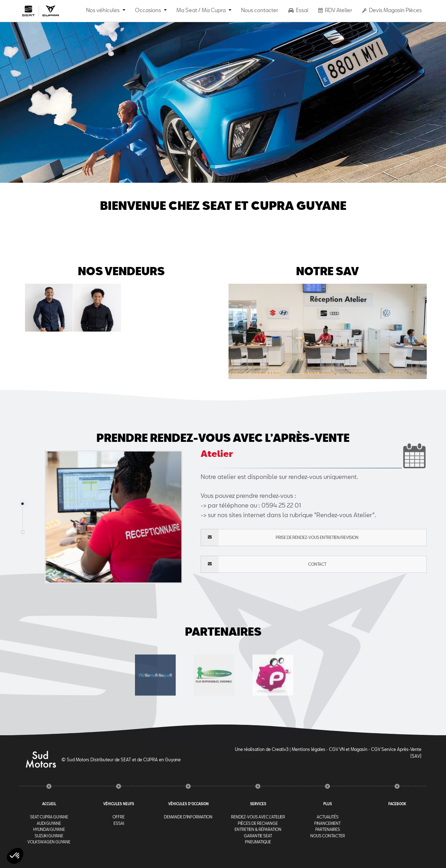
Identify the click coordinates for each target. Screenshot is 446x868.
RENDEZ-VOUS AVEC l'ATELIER (258, 817)
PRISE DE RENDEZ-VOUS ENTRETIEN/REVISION (280, 538)
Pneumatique (258, 842)
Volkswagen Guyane (49, 842)
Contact (264, 564)
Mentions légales (309, 749)
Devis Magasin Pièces (392, 10)
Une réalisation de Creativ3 (262, 749)
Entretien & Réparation (258, 829)
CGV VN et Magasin (348, 749)
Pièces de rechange (258, 823)
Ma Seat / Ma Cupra (201, 10)
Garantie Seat (258, 836)
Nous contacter (260, 10)
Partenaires (328, 829)
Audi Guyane (49, 823)
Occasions (148, 10)
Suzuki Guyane (49, 836)
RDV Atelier (335, 10)
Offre (119, 817)
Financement (327, 823)
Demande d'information (188, 817)
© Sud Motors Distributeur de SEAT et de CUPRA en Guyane (121, 759)
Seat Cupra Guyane (49, 817)
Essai (298, 10)
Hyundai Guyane (49, 829)
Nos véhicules (103, 10)
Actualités (328, 817)
